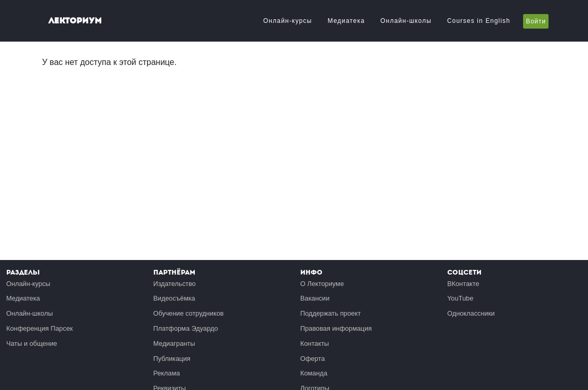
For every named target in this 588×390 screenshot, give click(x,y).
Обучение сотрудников (189, 313)
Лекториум (75, 21)
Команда (314, 373)
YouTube (460, 298)
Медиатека (346, 21)
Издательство (175, 284)
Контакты (315, 343)
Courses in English (479, 21)
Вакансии (315, 298)
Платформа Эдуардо (186, 328)
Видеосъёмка (174, 298)
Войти (536, 21)
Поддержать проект (331, 313)
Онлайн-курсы (288, 21)
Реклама (166, 373)
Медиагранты (174, 343)
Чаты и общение (32, 343)
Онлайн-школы (406, 21)
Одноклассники (471, 313)
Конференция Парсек (39, 328)
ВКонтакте (463, 284)
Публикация (172, 359)
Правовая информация (336, 328)
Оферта (312, 359)
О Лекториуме (322, 284)
